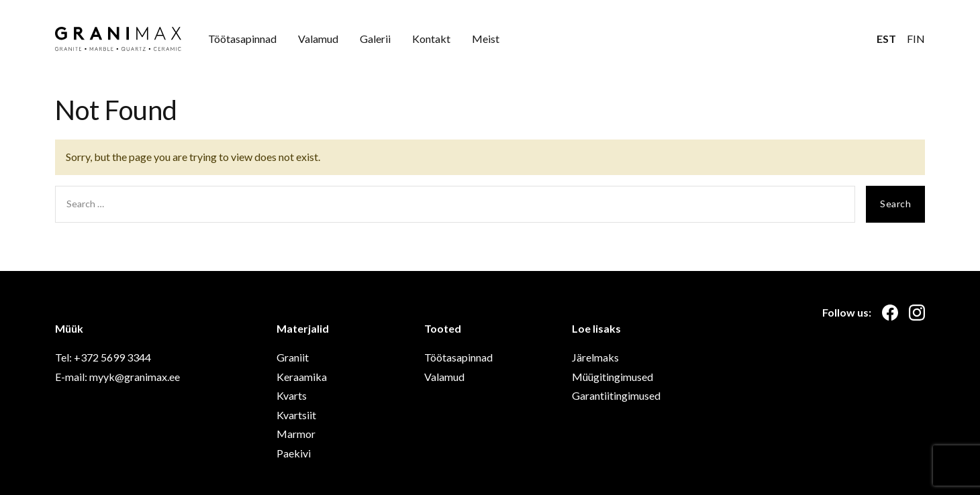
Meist (486, 39)
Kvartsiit (296, 415)
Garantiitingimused (616, 395)
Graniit (293, 357)
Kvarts (292, 395)
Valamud (318, 39)
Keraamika (302, 377)
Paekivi (294, 453)
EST (886, 39)
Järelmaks (595, 357)
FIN (916, 39)
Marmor (296, 434)
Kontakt (431, 39)
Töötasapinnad (242, 39)
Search (895, 204)
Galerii (375, 39)
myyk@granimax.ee (135, 377)
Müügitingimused (612, 377)
